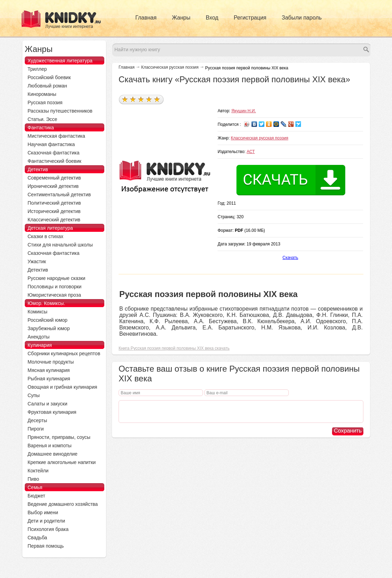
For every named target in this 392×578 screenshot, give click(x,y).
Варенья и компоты (50, 446)
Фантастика (41, 128)
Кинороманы (42, 94)
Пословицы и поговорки (55, 287)
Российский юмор (47, 320)
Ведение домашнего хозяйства (63, 504)
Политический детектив (54, 203)
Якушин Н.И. (244, 111)
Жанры (181, 18)
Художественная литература (60, 61)
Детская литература (50, 228)
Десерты (37, 420)
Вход (212, 18)
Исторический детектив (54, 211)
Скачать (290, 258)
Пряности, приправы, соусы (59, 437)
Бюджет (36, 496)
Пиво (33, 479)
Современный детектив (54, 178)
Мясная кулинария (49, 370)
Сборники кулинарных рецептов (64, 353)
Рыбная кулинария (49, 379)
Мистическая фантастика (56, 136)
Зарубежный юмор (49, 328)
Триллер (37, 69)
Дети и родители (46, 521)
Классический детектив (54, 220)
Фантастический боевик (54, 161)
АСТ (251, 152)
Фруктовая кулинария (52, 412)
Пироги (36, 429)
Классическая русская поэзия (170, 67)
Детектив (38, 169)
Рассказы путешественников (60, 111)
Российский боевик (49, 77)
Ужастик (37, 261)
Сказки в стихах (46, 236)
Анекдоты (39, 337)
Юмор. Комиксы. (46, 303)
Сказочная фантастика (54, 153)
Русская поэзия (45, 102)
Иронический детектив (53, 186)
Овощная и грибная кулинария (62, 387)
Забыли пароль (302, 18)
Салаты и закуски (47, 404)
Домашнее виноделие (52, 454)
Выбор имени (43, 512)
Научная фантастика (51, 144)
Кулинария (40, 345)
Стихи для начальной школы (60, 245)
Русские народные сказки (56, 278)
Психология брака (48, 529)
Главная (146, 18)
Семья (35, 487)
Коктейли (38, 471)
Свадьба (37, 538)
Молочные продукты (51, 362)
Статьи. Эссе (42, 119)
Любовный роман (47, 86)
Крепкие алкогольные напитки (62, 462)
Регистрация (250, 18)
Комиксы (37, 312)
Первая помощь (46, 546)
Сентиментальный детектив (59, 195)
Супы (34, 395)
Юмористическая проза (54, 295)
